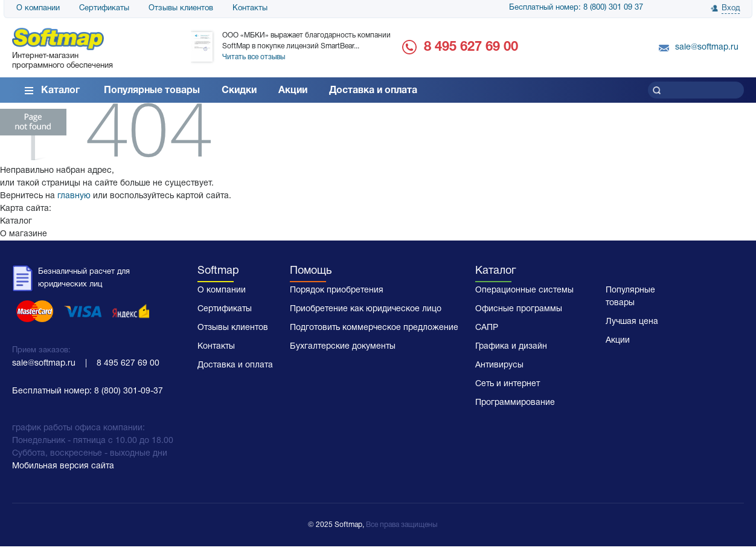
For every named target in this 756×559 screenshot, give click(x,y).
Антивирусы (499, 365)
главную (74, 196)
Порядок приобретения (337, 290)
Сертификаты (104, 8)
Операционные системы (524, 290)
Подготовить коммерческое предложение (374, 328)
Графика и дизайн (511, 347)
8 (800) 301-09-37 (129, 391)
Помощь (311, 271)
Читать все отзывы (254, 57)
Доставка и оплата (373, 91)
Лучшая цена (632, 322)
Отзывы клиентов (181, 8)
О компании (38, 8)
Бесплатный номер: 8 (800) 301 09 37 (576, 8)
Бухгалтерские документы (343, 347)
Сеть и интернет (508, 384)
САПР (487, 328)
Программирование (515, 403)
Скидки (239, 91)
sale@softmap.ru (707, 47)
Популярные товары (152, 91)
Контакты (250, 8)
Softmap (218, 271)
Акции (293, 91)
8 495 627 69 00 (471, 47)
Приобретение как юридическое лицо (366, 309)
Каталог (60, 91)
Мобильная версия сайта (63, 466)
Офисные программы (519, 309)
